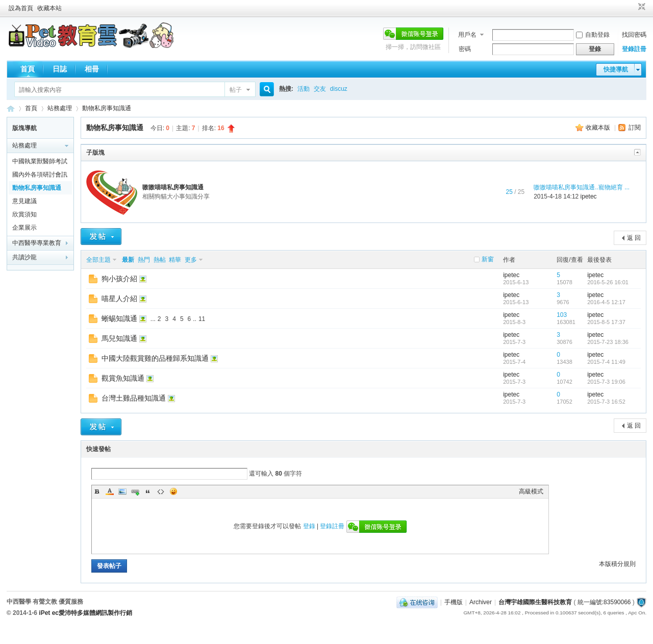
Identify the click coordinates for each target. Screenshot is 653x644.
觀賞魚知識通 (123, 378)
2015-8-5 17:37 (606, 322)
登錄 (309, 526)
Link (135, 491)
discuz (339, 89)
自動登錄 (593, 35)
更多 (191, 260)
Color (110, 491)
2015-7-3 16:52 (606, 402)
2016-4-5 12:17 (606, 302)
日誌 (60, 69)
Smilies (173, 491)
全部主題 (98, 260)
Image (122, 491)
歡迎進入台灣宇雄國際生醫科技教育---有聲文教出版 (11, 108)
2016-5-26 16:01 (608, 282)
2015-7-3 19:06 (606, 382)
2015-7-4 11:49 (606, 362)
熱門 (144, 260)
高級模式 (531, 491)
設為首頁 (21, 8)
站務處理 (60, 108)
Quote (148, 491)
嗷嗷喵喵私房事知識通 (173, 187)
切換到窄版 (641, 7)
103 (562, 315)
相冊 (92, 69)
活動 (304, 89)
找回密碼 (634, 35)
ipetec (589, 196)
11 (202, 319)
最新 (128, 260)
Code (161, 491)
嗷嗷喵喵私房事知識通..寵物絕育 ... (582, 187)
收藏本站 (49, 8)
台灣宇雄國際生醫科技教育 (535, 602)
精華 (175, 260)
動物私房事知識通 (107, 108)
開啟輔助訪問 (632, 7)
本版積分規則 (617, 564)
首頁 (28, 69)
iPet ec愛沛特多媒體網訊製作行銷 (85, 613)
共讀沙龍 (24, 257)
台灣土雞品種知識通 (134, 398)
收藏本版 (599, 128)
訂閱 (635, 128)
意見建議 (24, 201)
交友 (320, 89)
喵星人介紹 (119, 299)
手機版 (454, 602)
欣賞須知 (24, 214)
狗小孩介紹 (119, 279)
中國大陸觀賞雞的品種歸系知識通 (155, 358)
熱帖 (160, 260)
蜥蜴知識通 (119, 318)
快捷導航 (616, 69)
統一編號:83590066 (604, 602)
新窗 (488, 259)
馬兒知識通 (119, 338)
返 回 (634, 238)
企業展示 (24, 228)
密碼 (465, 49)
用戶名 (467, 35)
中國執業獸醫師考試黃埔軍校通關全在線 (40, 163)
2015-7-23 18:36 (608, 342)
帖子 (236, 90)
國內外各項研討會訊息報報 (40, 176)
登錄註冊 (634, 49)
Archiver (481, 602)
